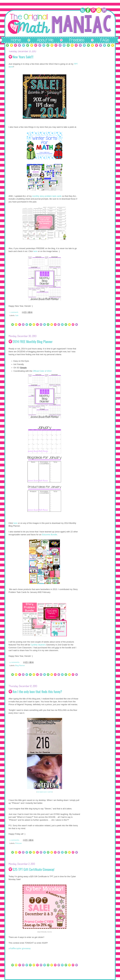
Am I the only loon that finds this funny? (37, 692)
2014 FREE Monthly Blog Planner (33, 342)
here (36, 251)
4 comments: (15, 662)
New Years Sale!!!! (23, 57)
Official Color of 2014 (42, 371)
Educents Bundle (49, 535)
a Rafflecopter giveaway (20, 949)
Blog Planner (20, 666)
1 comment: (14, 312)
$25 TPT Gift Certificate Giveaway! (34, 869)
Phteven (18, 843)
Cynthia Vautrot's (38, 645)
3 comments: (15, 840)
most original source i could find (44, 792)
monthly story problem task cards (47, 196)
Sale (17, 316)
